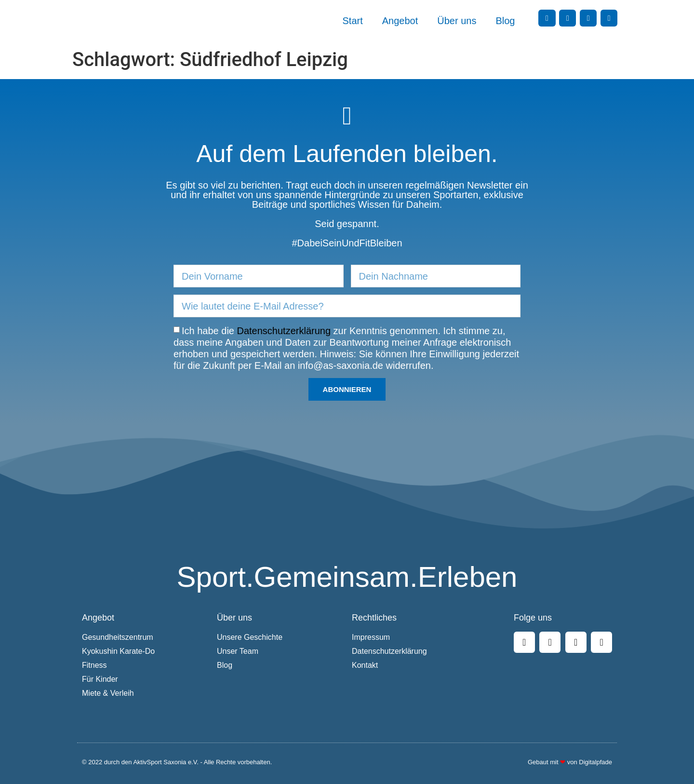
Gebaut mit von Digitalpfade (570, 762)
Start (353, 21)
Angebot (400, 21)
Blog (505, 21)
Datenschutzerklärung (284, 331)
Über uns (457, 21)
